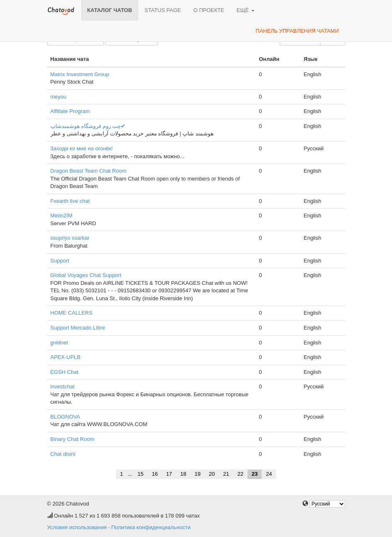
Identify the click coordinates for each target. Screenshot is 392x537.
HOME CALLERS (72, 313)
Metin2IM (61, 216)
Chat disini (63, 454)
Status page (163, 10)
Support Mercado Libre (78, 328)
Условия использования (77, 527)
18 (183, 474)
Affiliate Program (70, 111)
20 (212, 474)
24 (269, 474)
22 (240, 474)
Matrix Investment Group (80, 74)
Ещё (246, 10)
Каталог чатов (110, 10)
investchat (63, 386)
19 (197, 474)
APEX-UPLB (66, 357)
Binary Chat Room (72, 439)
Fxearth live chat (70, 201)
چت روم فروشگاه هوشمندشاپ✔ (88, 126)
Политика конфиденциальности (151, 527)
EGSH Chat (65, 372)
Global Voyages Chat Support (86, 275)
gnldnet (59, 343)
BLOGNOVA (65, 417)
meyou (59, 97)
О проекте (209, 10)
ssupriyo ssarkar (70, 238)
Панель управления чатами (297, 31)
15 (140, 474)
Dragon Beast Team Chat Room (89, 171)
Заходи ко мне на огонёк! (82, 148)
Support (60, 261)
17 (169, 474)
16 (155, 474)
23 (255, 474)
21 (226, 474)
